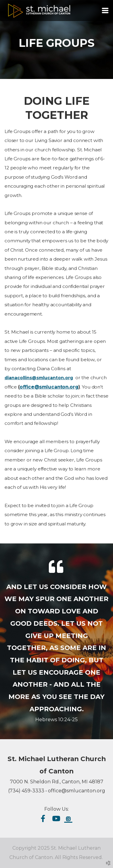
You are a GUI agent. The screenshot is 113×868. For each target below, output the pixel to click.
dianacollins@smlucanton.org (39, 378)
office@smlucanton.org (49, 387)
